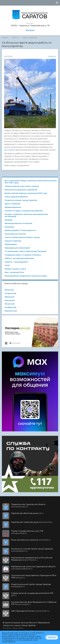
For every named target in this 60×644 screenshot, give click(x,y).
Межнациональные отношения (18, 223)
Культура (8, 220)
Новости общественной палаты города (22, 237)
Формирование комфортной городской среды (26, 276)
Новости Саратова (30, 38)
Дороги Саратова (12, 204)
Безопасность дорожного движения (21, 190)
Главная (5, 38)
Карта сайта (18, 628)
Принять (52, 637)
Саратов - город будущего (16, 262)
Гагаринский (10, 293)
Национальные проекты (15, 234)
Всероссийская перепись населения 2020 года (26, 193)
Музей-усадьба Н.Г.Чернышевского (20, 230)
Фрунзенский (11, 311)
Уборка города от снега (15, 269)
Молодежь (9, 227)
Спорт (7, 265)
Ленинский (10, 304)
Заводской (9, 297)
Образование (11, 244)
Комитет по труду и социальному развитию (24, 211)
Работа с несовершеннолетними (19, 258)
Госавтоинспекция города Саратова (21, 200)
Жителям (30, 30)
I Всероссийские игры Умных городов (22, 186)
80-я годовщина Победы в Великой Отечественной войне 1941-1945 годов (31, 182)
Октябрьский (10, 307)
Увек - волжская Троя (14, 272)
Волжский (9, 290)
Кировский (10, 300)
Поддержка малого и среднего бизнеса (23, 255)
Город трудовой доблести (16, 197)
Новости (15, 38)
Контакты (7, 628)
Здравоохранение (13, 207)
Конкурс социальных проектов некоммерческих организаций (26, 215)
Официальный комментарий (17, 248)
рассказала (9, 150)
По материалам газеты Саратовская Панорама (25, 251)
